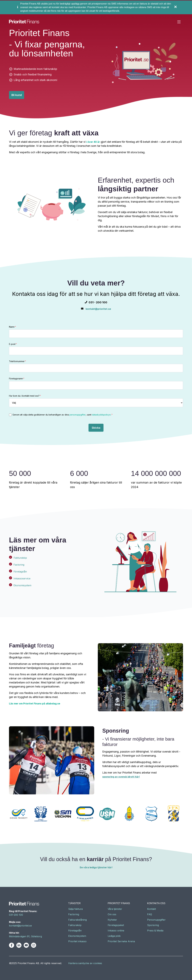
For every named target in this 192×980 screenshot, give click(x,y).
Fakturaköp (20, 558)
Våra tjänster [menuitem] (115, 909)
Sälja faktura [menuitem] (75, 909)
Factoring (19, 565)
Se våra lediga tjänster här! (96, 867)
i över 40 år (93, 142)
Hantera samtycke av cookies (85, 963)
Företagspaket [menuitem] (116, 925)
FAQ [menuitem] (150, 914)
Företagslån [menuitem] (75, 931)
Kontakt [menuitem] (151, 909)
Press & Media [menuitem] (155, 931)
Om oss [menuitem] (112, 914)
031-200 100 (16, 915)
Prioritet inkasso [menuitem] (77, 941)
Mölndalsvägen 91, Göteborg (25, 936)
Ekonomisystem (22, 585)
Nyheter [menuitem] (112, 920)
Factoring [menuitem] (74, 914)
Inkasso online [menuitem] (116, 931)
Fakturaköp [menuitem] (75, 925)
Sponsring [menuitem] (153, 925)
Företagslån (20, 572)
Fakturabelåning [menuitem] (77, 920)
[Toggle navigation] (179, 22)
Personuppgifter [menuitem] (156, 920)
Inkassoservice (22, 578)
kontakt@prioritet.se (98, 309)
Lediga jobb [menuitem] (114, 936)
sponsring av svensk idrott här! (121, 777)
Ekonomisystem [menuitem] (77, 936)
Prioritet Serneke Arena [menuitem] (121, 941)
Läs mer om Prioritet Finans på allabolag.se (35, 704)
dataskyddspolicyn (101, 415)
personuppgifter (78, 415)
